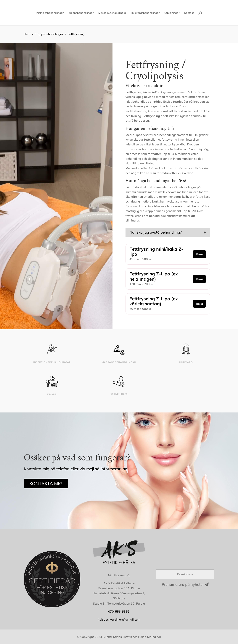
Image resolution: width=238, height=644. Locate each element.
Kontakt (189, 13)
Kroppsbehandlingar (81, 13)
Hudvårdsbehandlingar (145, 13)
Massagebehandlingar (112, 13)
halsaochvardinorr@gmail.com (119, 619)
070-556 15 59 (119, 611)
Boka (200, 254)
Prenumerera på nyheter (183, 584)
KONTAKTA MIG (46, 484)
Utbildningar (172, 13)
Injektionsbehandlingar (50, 13)
